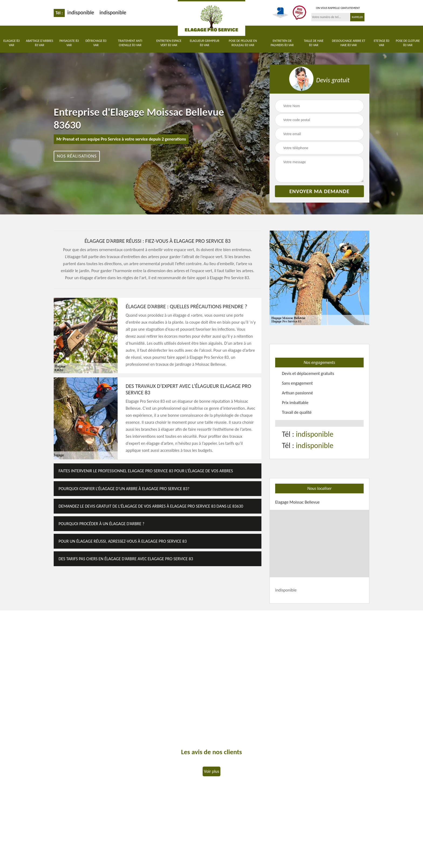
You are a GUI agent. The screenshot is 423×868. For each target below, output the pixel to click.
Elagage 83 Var (11, 43)
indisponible (81, 12)
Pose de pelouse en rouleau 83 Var (243, 43)
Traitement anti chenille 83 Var (130, 43)
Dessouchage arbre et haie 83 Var (348, 43)
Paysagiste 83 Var (69, 43)
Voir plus (211, 771)
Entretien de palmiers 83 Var (282, 43)
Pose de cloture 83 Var (408, 43)
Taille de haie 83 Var (314, 43)
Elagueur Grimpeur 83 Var (205, 43)
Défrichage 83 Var (96, 43)
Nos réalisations (77, 156)
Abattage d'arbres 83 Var (40, 43)
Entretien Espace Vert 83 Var (169, 43)
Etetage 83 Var (381, 43)
